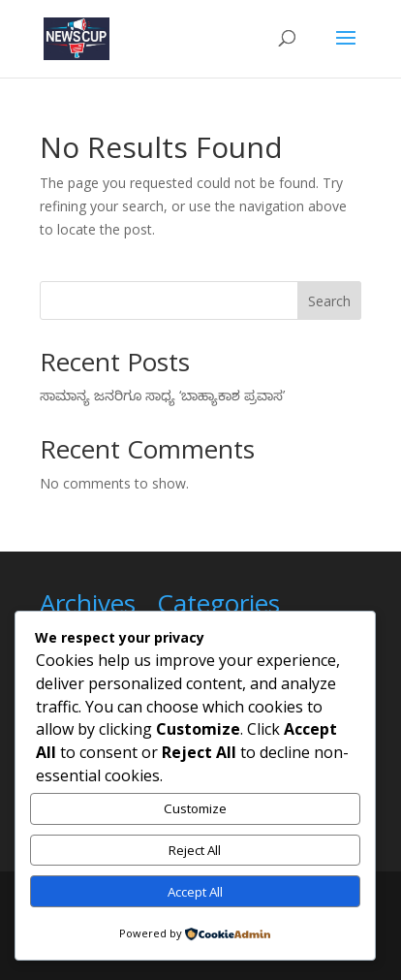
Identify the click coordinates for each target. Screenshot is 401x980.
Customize (195, 808)
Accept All (195, 892)
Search (329, 301)
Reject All (195, 850)
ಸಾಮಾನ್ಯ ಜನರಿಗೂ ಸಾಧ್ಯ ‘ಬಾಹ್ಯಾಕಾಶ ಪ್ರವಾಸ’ (162, 395)
